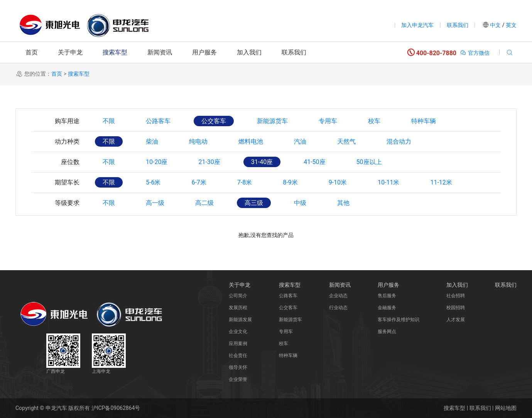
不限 (109, 121)
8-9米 (290, 182)
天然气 (346, 141)
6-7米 (199, 182)
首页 (32, 52)
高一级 (155, 203)
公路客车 (158, 121)
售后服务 (387, 296)
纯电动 (198, 141)
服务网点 (387, 332)
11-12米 (441, 182)
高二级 (204, 203)
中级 (300, 203)
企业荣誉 (238, 379)
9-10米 (338, 182)
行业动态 (338, 308)
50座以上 (369, 162)
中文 (496, 25)
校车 (374, 121)
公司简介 (238, 296)
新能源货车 (272, 121)
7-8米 (245, 182)
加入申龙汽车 (417, 25)
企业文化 (238, 332)
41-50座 (314, 162)
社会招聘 (456, 296)
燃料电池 (251, 141)
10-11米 (388, 182)
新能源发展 (240, 320)
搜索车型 (115, 52)
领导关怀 (238, 367)
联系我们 (458, 25)
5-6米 (153, 182)
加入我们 (249, 52)
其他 (343, 203)
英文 (511, 25)
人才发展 (456, 320)
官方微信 (475, 53)
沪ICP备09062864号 (116, 408)
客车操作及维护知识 (399, 320)
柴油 (152, 141)
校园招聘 (456, 308)
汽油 (300, 141)
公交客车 (214, 121)
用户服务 (204, 52)
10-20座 (157, 162)
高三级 (254, 203)
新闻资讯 (160, 52)
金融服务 (387, 308)
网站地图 (506, 408)
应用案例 (238, 344)
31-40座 (262, 162)
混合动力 (399, 141)
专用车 (328, 121)
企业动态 (338, 296)
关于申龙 (70, 52)
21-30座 (209, 162)
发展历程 (238, 308)
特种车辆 (424, 121)
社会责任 (238, 355)
